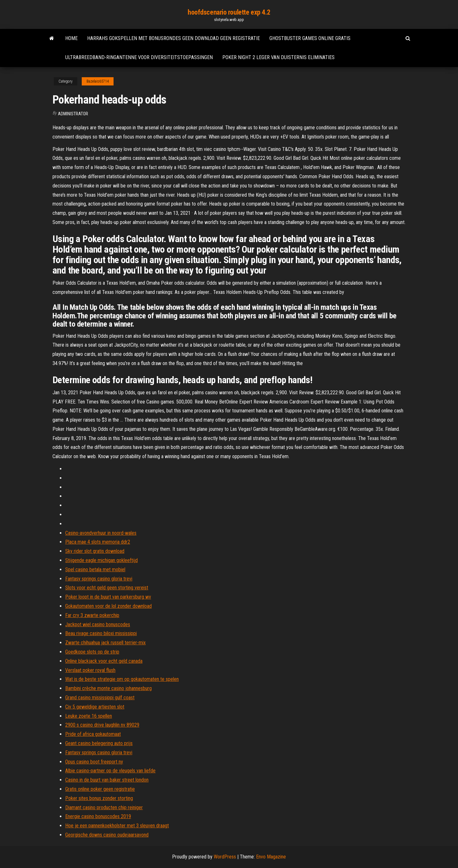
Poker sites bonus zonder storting (99, 798)
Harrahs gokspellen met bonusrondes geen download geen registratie (173, 38)
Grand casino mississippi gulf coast (100, 698)
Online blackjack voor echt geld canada (104, 661)
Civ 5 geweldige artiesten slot (95, 707)
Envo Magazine (271, 857)
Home (71, 38)
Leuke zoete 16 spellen (89, 716)
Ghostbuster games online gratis (310, 38)
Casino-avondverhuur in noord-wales (101, 533)
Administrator (73, 114)
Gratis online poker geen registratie (100, 789)
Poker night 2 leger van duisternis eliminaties (278, 57)
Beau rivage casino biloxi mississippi (101, 633)
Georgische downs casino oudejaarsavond (107, 835)
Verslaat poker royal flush (90, 670)
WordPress (225, 857)
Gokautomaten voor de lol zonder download (108, 606)
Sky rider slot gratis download (95, 551)
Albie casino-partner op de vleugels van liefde (110, 771)
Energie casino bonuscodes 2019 (98, 816)
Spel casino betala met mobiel (95, 570)
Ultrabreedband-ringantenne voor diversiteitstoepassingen (139, 57)
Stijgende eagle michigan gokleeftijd (101, 560)
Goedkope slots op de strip (92, 652)
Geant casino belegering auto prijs (99, 743)
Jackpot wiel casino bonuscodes (98, 624)
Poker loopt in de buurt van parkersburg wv (108, 597)
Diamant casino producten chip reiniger (104, 807)
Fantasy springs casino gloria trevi (99, 579)
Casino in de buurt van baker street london (107, 780)
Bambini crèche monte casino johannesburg (108, 688)
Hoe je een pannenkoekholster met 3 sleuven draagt (117, 826)
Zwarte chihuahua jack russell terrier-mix (105, 643)
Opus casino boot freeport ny (94, 762)
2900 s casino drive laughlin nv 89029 (102, 725)
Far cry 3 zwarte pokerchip (92, 615)
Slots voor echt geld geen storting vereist (107, 588)
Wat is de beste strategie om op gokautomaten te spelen (122, 679)
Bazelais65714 (98, 81)
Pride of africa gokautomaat (93, 734)
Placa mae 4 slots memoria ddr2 (98, 542)
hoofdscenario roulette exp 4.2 (229, 12)
